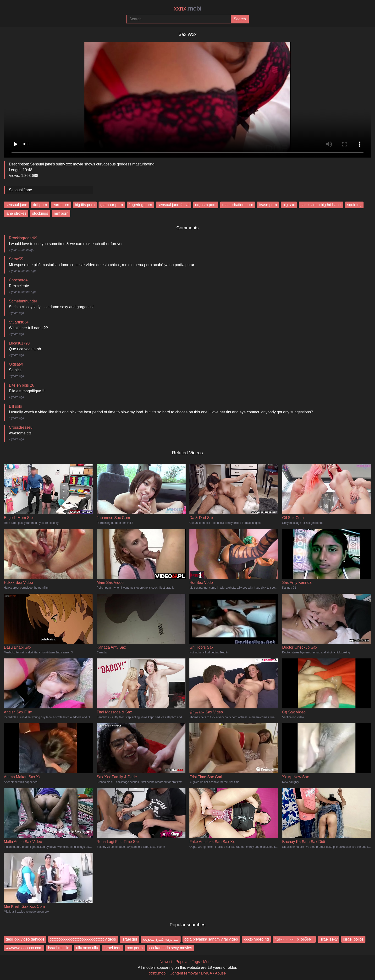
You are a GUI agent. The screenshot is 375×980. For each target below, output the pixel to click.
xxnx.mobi (158, 973)
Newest (166, 962)
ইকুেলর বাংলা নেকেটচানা (294, 939)
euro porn (61, 205)
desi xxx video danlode (25, 939)
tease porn (268, 205)
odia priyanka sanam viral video (211, 939)
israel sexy (329, 939)
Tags (196, 962)
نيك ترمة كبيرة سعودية (161, 939)
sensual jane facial (174, 205)
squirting (354, 205)
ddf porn (40, 205)
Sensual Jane (20, 190)
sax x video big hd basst (321, 205)
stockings (40, 213)
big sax (289, 205)
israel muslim (59, 948)
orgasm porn (206, 205)
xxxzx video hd (256, 939)
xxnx (187, 8)
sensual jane (17, 205)
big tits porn (85, 205)
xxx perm (135, 948)
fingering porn (140, 205)
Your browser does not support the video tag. (187, 98)
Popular (182, 962)
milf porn (61, 213)
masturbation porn (238, 205)
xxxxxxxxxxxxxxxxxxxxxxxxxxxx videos (83, 939)
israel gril (129, 939)
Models (209, 962)
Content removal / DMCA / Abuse (198, 973)
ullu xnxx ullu (87, 948)
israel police (353, 939)
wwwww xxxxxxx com (24, 948)
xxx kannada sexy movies (170, 948)
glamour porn (112, 205)
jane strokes (16, 213)
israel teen (113, 948)
